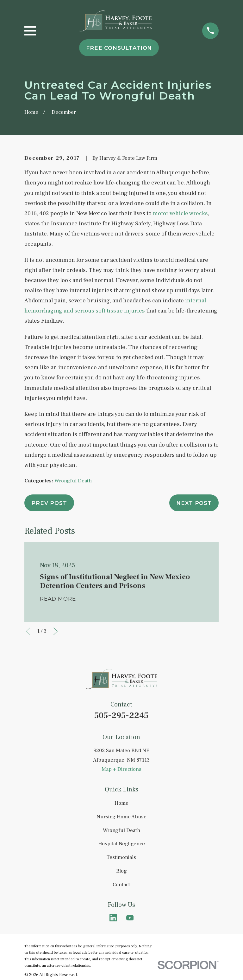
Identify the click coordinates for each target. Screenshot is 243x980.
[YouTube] (130, 918)
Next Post (194, 503)
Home (121, 803)
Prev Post (49, 503)
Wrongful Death (73, 481)
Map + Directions (121, 769)
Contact (121, 885)
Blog (121, 871)
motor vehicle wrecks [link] (180, 213)
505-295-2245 (121, 716)
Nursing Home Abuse (121, 817)
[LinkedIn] (113, 918)
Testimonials (121, 857)
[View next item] (56, 631)
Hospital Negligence (121, 844)
